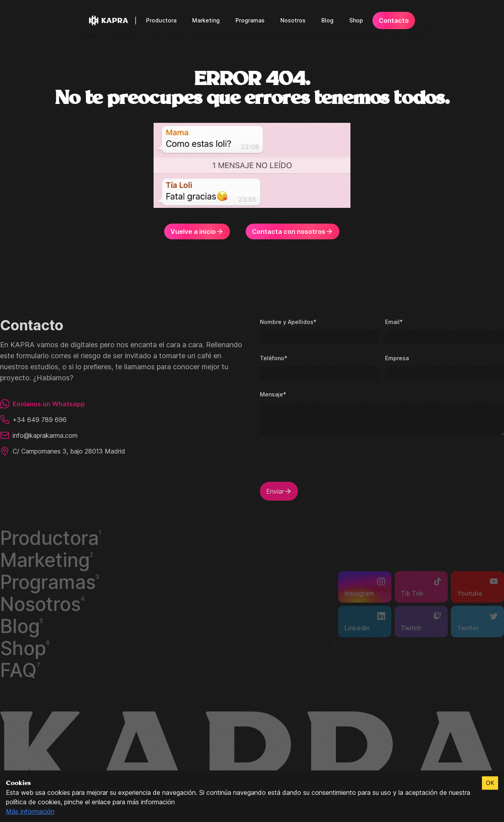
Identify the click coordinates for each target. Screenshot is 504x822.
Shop (355, 20)
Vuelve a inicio (199, 231)
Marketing (208, 20)
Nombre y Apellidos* (287, 321)
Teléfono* (273, 357)
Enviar (279, 491)
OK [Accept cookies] (490, 783)
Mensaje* (272, 393)
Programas (251, 20)
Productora (164, 20)
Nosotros (293, 20)
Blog (327, 20)
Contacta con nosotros (292, 231)
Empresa (397, 357)
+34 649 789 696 (32, 419)
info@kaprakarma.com (40, 435)
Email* (394, 321)
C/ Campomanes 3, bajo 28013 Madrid (63, 450)
